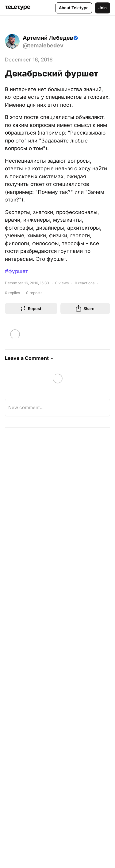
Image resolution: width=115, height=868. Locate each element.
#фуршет (16, 271)
